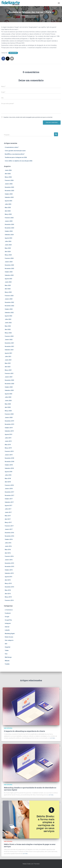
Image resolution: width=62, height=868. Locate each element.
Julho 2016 (8, 543)
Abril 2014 (8, 594)
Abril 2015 (8, 580)
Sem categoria (13, 53)
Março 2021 (8, 370)
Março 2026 (8, 177)
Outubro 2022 (9, 309)
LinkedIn (7, 630)
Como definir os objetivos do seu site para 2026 (19, 161)
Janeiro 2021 (9, 377)
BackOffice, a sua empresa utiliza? (15, 154)
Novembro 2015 (9, 566)
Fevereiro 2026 (9, 180)
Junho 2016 (8, 546)
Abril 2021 (8, 367)
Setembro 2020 (9, 390)
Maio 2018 (8, 478)
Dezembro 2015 (9, 563)
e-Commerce (9, 610)
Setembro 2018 (9, 468)
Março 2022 (8, 333)
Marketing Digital (10, 634)
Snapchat (7, 647)
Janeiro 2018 (9, 489)
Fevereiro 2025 (9, 218)
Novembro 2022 (9, 306)
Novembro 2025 (9, 191)
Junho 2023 (8, 282)
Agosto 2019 (8, 434)
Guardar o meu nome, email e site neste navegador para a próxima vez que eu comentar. (28, 117)
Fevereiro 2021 (9, 373)
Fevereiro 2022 (9, 336)
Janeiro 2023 (9, 299)
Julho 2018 (8, 475)
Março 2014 (8, 597)
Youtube (7, 664)
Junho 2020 (8, 401)
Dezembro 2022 (9, 302)
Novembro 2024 (9, 228)
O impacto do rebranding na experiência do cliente (24, 731)
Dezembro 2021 (9, 343)
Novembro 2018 (9, 462)
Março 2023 (8, 292)
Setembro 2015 (9, 573)
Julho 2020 (8, 397)
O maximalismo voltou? (12, 147)
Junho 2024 (8, 245)
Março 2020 (8, 411)
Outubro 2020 (9, 387)
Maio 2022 (8, 326)
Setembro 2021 (9, 350)
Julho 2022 (8, 319)
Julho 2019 (8, 438)
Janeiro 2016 (9, 560)
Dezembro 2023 (9, 265)
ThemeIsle (37, 864)
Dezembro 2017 (9, 492)
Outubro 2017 (9, 499)
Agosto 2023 (8, 279)
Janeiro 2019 (9, 455)
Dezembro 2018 (9, 458)
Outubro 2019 (9, 428)
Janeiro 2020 (9, 418)
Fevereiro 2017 (9, 526)
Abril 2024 (8, 252)
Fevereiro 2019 (9, 451)
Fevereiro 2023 (9, 296)
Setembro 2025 (9, 197)
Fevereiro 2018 (9, 485)
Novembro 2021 (9, 346)
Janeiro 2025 (9, 221)
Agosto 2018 (8, 472)
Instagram (8, 623)
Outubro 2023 (9, 272)
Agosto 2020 (8, 394)
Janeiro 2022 (9, 340)
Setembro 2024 (9, 235)
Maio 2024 (8, 248)
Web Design (8, 657)
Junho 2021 (8, 360)
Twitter (7, 650)
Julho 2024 (8, 241)
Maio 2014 (8, 590)
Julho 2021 (8, 357)
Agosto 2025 (8, 201)
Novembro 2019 (9, 424)
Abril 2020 (8, 407)
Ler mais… (53, 738)
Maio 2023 (8, 285)
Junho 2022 (8, 323)
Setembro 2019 (9, 431)
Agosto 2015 (8, 577)
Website (7, 661)
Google (7, 617)
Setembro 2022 (9, 313)
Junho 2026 (8, 170)
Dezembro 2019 (9, 421)
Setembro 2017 (9, 502)
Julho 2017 (8, 509)
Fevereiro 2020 (9, 414)
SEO (6, 644)
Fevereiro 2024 (9, 258)
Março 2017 (8, 522)
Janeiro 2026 (9, 184)
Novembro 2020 (9, 384)
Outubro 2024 (9, 231)
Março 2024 (8, 255)
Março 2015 (8, 583)
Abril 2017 (8, 519)
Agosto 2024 (8, 238)
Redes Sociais (9, 637)
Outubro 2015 (9, 570)
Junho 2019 (8, 441)
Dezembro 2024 (9, 224)
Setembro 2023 (9, 275)
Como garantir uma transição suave (15, 151)
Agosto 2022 (8, 316)
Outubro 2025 (9, 194)
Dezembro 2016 (9, 533)
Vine (6, 654)
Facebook (8, 613)
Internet (7, 627)
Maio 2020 (8, 404)
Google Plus (8, 620)
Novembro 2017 (9, 495)
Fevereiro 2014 (9, 600)
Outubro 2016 (9, 539)
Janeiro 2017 (9, 529)
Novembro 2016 (9, 536)
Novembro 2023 (9, 269)
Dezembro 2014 (9, 587)
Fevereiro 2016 (9, 556)
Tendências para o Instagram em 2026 (16, 157)
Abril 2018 (8, 482)
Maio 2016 (8, 550)
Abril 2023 (8, 289)
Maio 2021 (8, 363)
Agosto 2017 (8, 506)
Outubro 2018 (9, 465)
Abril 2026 (8, 174)
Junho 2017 (8, 512)
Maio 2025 (8, 208)
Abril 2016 (8, 553)
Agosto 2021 (8, 353)
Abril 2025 (8, 211)
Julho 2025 (8, 204)
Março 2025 (8, 214)
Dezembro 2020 (9, 380)
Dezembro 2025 (9, 187)
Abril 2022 (8, 329)
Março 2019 (8, 448)
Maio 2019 (8, 445)
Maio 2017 (8, 516)
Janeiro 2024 (9, 262)
